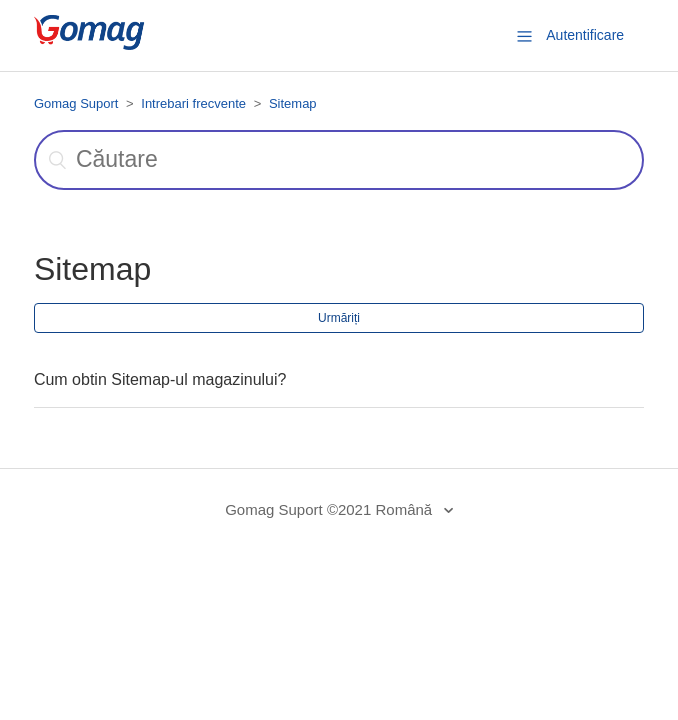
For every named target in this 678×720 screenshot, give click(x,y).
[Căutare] (339, 160)
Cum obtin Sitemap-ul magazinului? (160, 379)
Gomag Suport (76, 103)
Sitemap (293, 103)
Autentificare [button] (585, 35)
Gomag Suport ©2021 (298, 509)
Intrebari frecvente (193, 103)
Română (405, 509)
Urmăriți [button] (339, 318)
